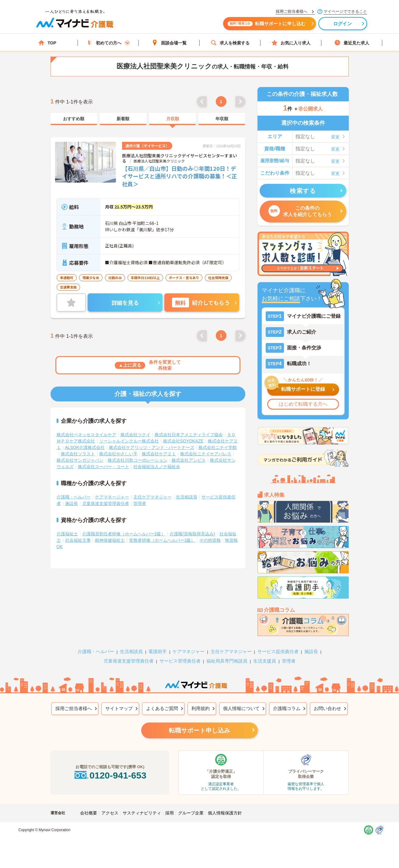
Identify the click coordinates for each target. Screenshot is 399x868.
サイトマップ (119, 708)
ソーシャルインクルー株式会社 (129, 441)
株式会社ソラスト (78, 454)
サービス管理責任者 (180, 661)
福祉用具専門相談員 (227, 661)
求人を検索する (230, 43)
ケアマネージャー (112, 497)
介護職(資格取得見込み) (192, 534)
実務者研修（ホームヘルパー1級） (162, 540)
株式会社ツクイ (135, 435)
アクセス (110, 813)
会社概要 (89, 813)
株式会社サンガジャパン (80, 460)
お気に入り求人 (291, 43)
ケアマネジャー (189, 651)
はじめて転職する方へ (303, 404)
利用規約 (201, 708)
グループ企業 (191, 813)
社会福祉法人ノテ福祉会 (157, 467)
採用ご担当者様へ (74, 708)
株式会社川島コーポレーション (138, 460)
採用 (170, 813)
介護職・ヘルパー (74, 497)
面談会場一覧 (169, 43)
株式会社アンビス (189, 460)
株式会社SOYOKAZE (183, 441)
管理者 (140, 503)
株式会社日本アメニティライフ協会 (189, 435)
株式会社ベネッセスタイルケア (86, 435)
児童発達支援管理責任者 (106, 503)
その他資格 (210, 540)
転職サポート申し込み (200, 730)
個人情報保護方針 (225, 813)
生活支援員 (265, 661)
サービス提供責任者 (278, 651)
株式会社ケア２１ (159, 454)
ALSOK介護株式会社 (85, 447)
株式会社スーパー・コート (103, 467)
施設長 (72, 503)
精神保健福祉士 (110, 540)
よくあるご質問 (162, 708)
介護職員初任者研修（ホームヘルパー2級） (124, 534)
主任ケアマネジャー (152, 497)
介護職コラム (287, 708)
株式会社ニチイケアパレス (206, 454)
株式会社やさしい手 (118, 454)
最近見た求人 (352, 43)
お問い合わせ (327, 708)
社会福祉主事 (78, 540)
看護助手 (158, 651)
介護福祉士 (67, 534)
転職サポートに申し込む (267, 24)
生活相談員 (187, 497)
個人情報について (241, 708)
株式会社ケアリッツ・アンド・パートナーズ (152, 447)
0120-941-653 (110, 775)
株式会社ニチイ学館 (218, 447)
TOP (47, 43)
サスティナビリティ (142, 813)
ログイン (343, 24)
